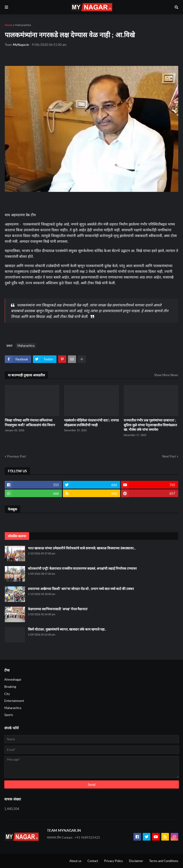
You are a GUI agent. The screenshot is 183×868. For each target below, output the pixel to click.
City (7, 694)
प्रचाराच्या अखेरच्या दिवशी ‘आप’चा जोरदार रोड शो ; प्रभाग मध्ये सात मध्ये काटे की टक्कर (81, 589)
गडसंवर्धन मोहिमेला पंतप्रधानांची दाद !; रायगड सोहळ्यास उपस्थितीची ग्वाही (91, 423)
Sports (9, 715)
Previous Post (17, 456)
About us (75, 861)
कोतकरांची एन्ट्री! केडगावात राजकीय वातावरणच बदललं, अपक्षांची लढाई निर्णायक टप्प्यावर (82, 568)
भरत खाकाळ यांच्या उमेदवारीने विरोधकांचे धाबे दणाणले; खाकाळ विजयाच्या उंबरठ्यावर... (82, 548)
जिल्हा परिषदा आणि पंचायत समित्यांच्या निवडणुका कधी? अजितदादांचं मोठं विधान (30, 423)
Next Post (169, 456)
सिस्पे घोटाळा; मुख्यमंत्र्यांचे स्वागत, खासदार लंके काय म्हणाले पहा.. (67, 629)
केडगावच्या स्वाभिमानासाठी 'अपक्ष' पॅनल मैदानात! (58, 609)
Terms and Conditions (164, 861)
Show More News (166, 375)
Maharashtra (23, 25)
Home (9, 25)
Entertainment (14, 701)
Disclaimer (136, 861)
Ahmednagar (13, 679)
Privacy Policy (114, 861)
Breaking (10, 687)
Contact (93, 861)
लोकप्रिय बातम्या (17, 536)
